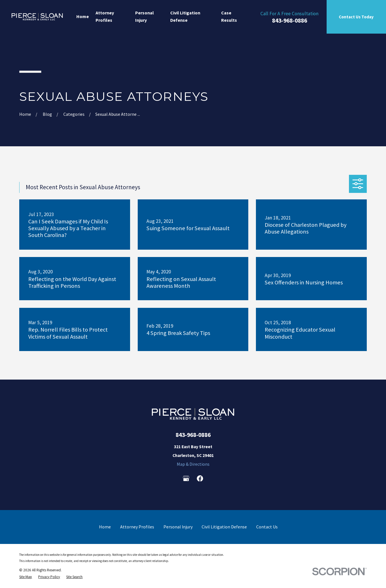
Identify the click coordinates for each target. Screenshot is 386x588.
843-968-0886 (290, 21)
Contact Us (267, 527)
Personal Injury (178, 527)
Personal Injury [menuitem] (145, 16)
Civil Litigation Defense (224, 527)
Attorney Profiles (137, 527)
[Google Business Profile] (186, 478)
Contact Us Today (356, 17)
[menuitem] (26, 577)
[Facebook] (200, 478)
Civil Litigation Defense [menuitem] (185, 16)
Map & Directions (193, 464)
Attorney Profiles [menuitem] (105, 16)
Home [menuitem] (83, 16)
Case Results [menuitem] (229, 16)
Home (105, 527)
